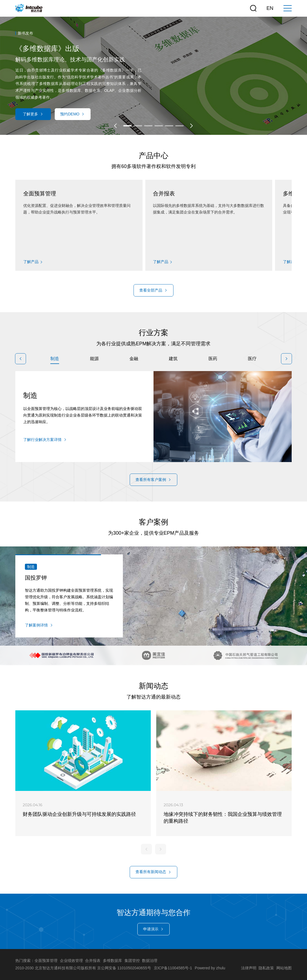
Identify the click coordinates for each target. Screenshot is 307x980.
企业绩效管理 (71, 961)
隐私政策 (266, 968)
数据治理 (150, 961)
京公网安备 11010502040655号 (124, 968)
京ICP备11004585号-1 (173, 968)
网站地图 (284, 968)
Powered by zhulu (210, 968)
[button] (115, 126)
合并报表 (93, 961)
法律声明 (249, 968)
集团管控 (132, 961)
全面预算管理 (46, 961)
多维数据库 (112, 961)
